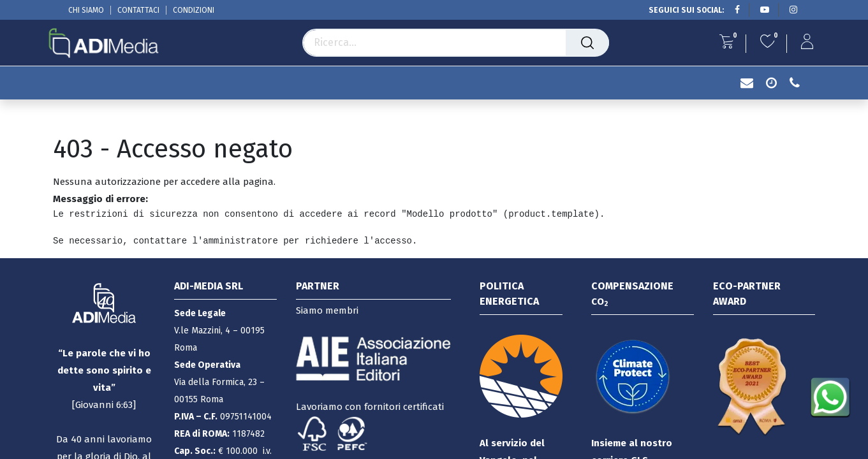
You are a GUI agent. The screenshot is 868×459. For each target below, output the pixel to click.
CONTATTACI (138, 10)
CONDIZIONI (194, 10)
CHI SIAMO (86, 10)
